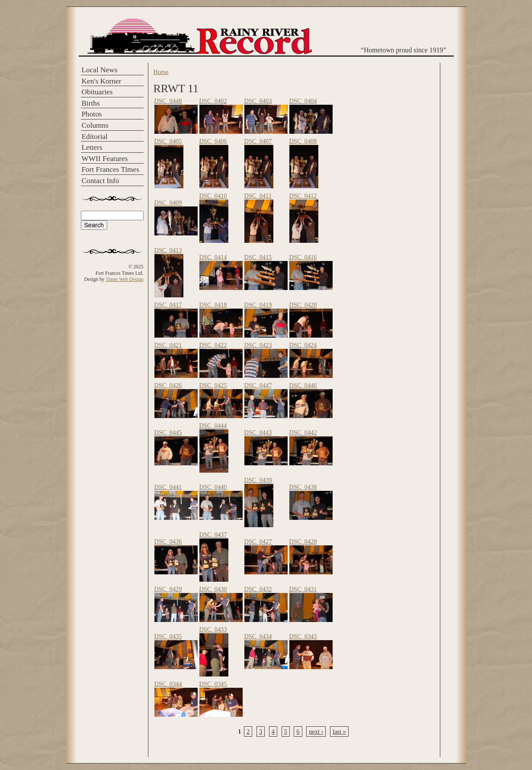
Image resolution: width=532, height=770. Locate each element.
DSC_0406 (213, 141)
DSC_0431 (303, 589)
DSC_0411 (258, 196)
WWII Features (105, 159)
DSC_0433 (213, 629)
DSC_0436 (168, 541)
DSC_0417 (168, 305)
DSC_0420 (303, 305)
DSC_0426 (168, 385)
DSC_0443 (258, 432)
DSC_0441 (168, 487)
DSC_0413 (168, 250)
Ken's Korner (102, 81)
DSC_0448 (168, 101)
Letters (92, 147)
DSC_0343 (303, 636)
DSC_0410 (213, 196)
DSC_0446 (303, 385)
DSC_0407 (258, 141)
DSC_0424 (303, 345)
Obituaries (97, 92)
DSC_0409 (168, 203)
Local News (100, 70)
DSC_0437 (213, 535)
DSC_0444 (213, 425)
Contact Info (101, 181)
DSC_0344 (168, 684)
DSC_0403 (258, 101)
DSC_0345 (213, 684)
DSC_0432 (258, 589)
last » (339, 731)
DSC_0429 (168, 589)
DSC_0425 (213, 385)
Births (91, 103)
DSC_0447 (258, 385)
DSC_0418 (213, 305)
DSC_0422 (213, 345)
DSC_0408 (303, 141)
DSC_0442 (303, 432)
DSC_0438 (303, 487)
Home (161, 72)
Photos (92, 114)
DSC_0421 (168, 345)
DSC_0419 (258, 305)
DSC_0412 (303, 196)
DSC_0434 (258, 636)
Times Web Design (124, 279)
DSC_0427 (258, 541)
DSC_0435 (168, 636)
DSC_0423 (258, 345)
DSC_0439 (258, 480)
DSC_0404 (303, 101)
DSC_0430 (213, 589)
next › (316, 731)
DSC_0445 (168, 432)
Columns (95, 125)
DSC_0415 (258, 257)
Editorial (95, 137)
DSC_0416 (303, 257)
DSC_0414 (213, 257)
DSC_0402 (213, 101)
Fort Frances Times (111, 169)
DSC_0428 (303, 541)
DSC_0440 (213, 487)
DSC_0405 (168, 141)
